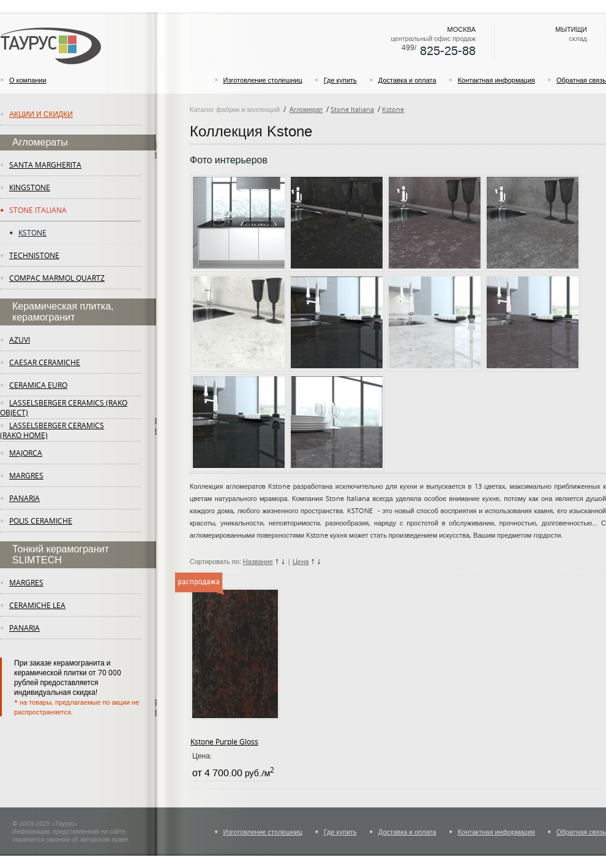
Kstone (32, 232)
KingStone (30, 187)
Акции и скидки (41, 114)
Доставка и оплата (407, 80)
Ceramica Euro (38, 385)
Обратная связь (581, 80)
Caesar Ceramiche (45, 362)
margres (26, 475)
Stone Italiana (38, 210)
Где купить (340, 80)
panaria (24, 498)
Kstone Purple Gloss (224, 741)
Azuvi (20, 339)
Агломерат (306, 109)
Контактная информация (496, 80)
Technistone (34, 255)
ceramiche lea (37, 605)
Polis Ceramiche (41, 521)
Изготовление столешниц (263, 80)
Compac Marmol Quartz (57, 278)
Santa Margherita (45, 165)
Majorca (26, 453)
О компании (28, 80)
